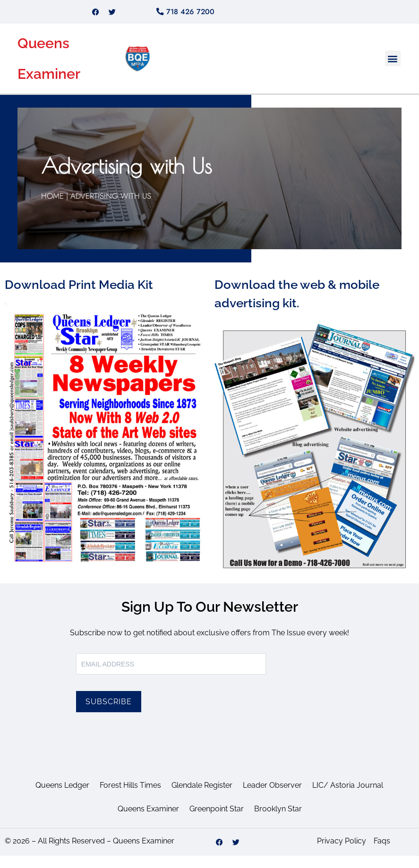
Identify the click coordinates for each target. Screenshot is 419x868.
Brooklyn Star (278, 821)
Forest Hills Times (130, 797)
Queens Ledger (62, 797)
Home (54, 208)
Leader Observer (272, 797)
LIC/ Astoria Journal (348, 797)
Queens (43, 55)
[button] (393, 71)
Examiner (49, 86)
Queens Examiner (148, 821)
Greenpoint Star (217, 821)
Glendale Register (202, 797)
